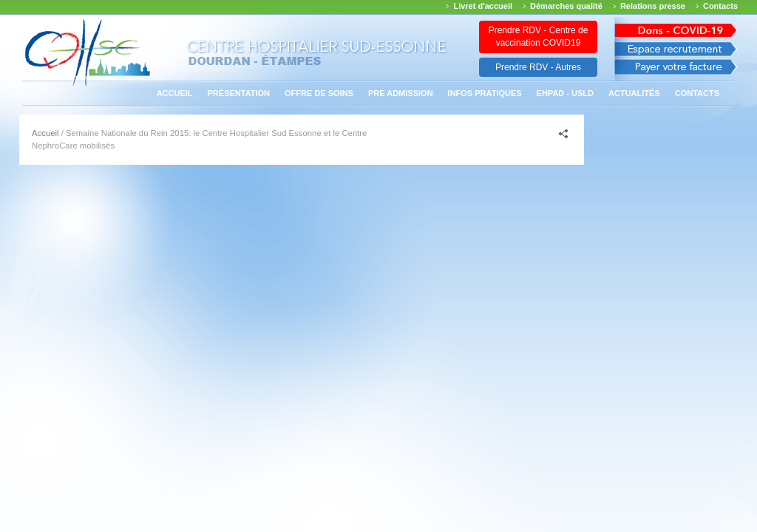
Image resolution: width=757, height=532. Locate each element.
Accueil (175, 93)
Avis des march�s (676, 28)
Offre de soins (319, 93)
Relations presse (653, 6)
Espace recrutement (676, 49)
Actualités (634, 93)
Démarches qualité (566, 6)
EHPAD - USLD (565, 93)
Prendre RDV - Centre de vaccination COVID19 (539, 37)
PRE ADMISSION (401, 93)
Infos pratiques (485, 93)
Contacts (720, 6)
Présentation (239, 93)
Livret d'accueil (483, 6)
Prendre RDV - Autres (538, 67)
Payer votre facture (676, 71)
